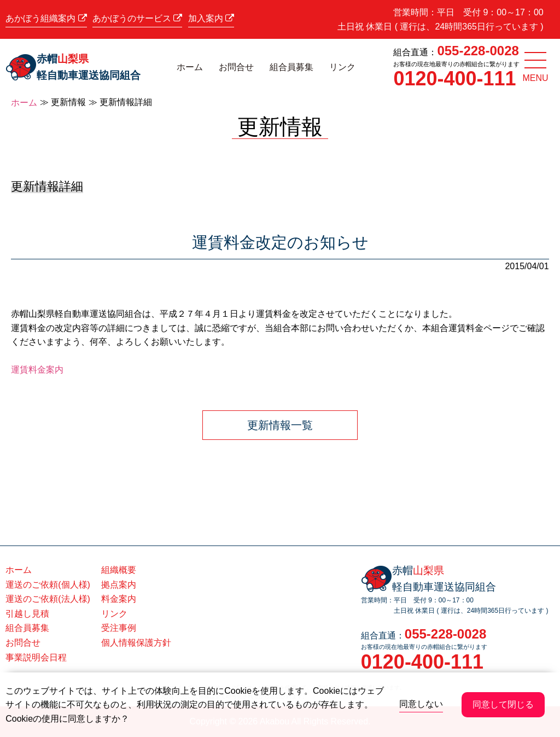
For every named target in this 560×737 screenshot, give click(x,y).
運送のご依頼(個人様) (48, 585)
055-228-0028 (478, 51)
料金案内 (119, 599)
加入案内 (211, 18)
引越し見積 (27, 614)
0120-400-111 (454, 79)
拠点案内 (119, 585)
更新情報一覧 (280, 425)
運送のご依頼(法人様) (48, 599)
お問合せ (236, 67)
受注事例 (119, 628)
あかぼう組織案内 (46, 18)
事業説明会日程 (36, 657)
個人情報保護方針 (136, 643)
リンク (342, 67)
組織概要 (119, 570)
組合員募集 (291, 67)
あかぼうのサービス (137, 18)
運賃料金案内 (37, 370)
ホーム (190, 67)
